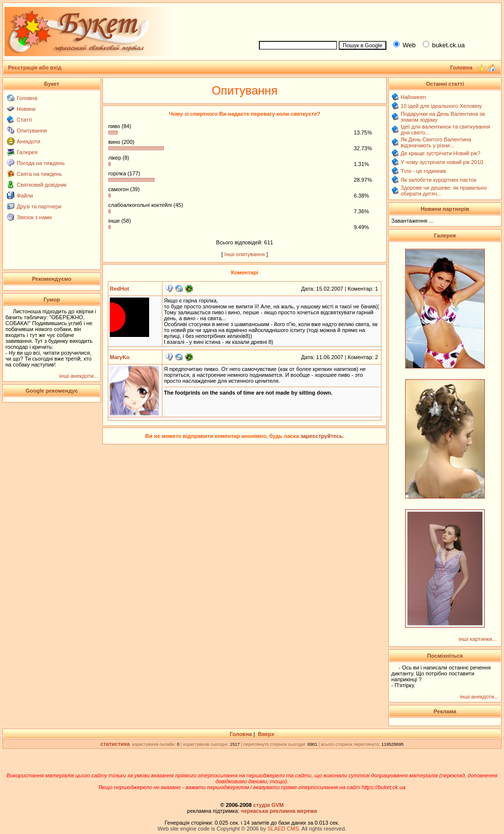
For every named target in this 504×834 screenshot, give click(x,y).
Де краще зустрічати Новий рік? (441, 153)
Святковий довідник (42, 185)
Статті (24, 120)
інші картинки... (478, 639)
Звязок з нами (34, 217)
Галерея (27, 152)
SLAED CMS (283, 829)
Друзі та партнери (39, 206)
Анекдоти (29, 141)
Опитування (32, 131)
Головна (27, 98)
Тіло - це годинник (423, 171)
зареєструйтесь (321, 436)
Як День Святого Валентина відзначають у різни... (436, 142)
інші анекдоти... (79, 376)
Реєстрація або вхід (35, 67)
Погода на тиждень (41, 163)
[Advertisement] (376, 20)
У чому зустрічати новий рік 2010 (442, 162)
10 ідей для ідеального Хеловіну (441, 106)
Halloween (413, 97)
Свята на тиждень (39, 174)
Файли (25, 196)
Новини (26, 109)
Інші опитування (245, 254)
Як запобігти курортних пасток (439, 180)
